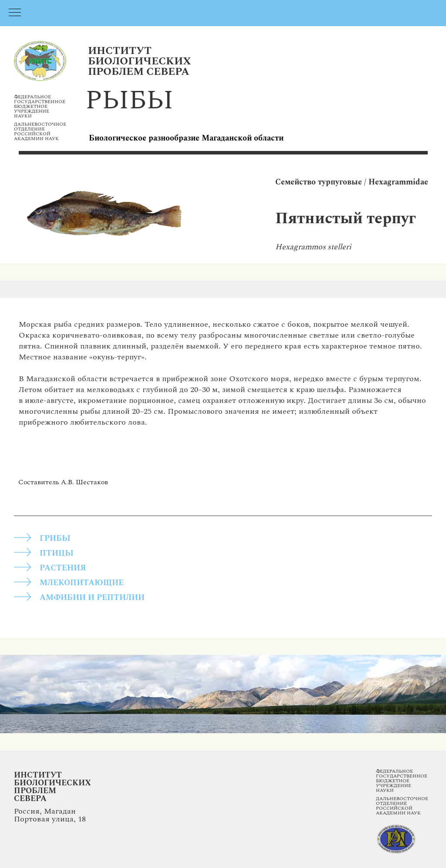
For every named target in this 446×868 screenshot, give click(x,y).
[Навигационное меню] (15, 13)
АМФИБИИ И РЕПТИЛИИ (92, 598)
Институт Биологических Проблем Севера (52, 787)
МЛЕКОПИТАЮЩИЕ (82, 583)
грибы (55, 538)
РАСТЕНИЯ (63, 568)
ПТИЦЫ (57, 553)
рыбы (129, 101)
